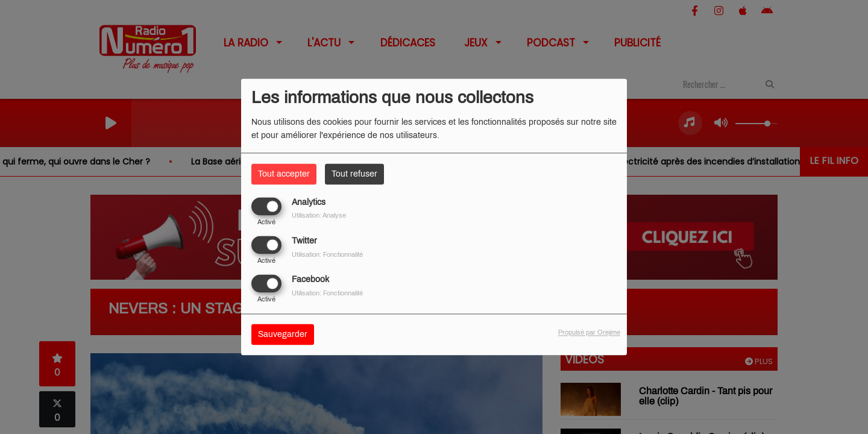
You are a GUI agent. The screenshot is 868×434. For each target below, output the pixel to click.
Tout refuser (354, 174)
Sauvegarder (283, 335)
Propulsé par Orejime (589, 333)
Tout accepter (284, 174)
